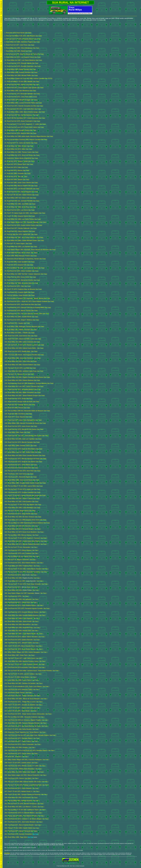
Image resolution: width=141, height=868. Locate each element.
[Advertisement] (70, 26)
